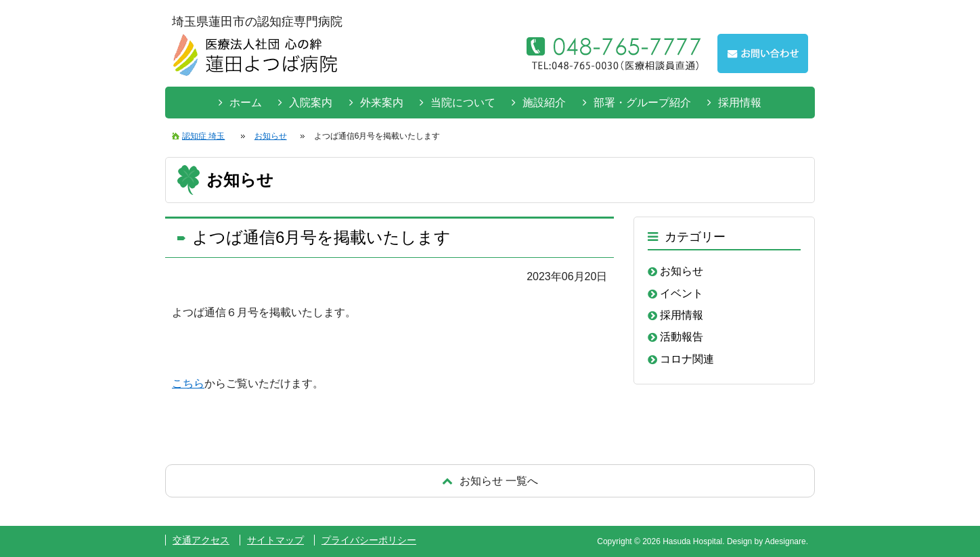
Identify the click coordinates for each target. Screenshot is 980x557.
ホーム (246, 103)
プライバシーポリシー (369, 540)
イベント (682, 293)
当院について (463, 103)
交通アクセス (201, 540)
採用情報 (740, 103)
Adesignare (785, 541)
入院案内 (311, 103)
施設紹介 (544, 103)
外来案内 (382, 103)
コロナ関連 (687, 359)
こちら (188, 383)
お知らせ (682, 271)
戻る (490, 481)
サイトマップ (275, 540)
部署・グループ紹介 (642, 103)
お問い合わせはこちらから (763, 53)
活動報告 (682, 337)
